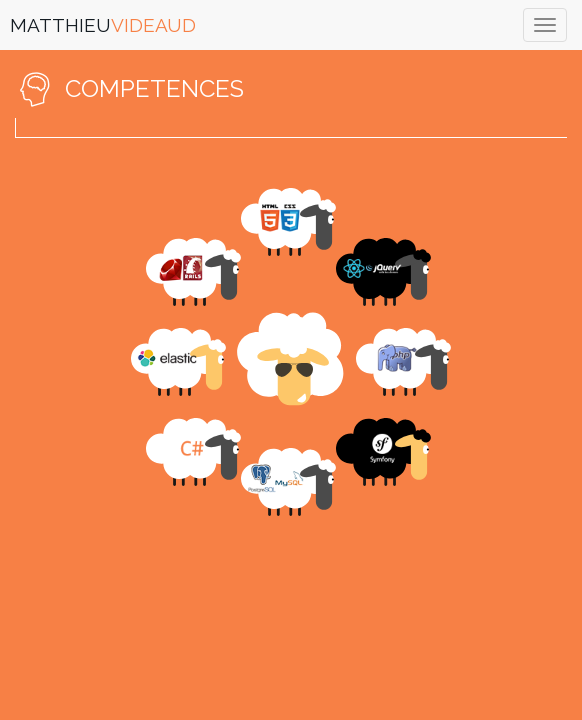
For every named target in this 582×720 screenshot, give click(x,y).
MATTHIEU (103, 25)
